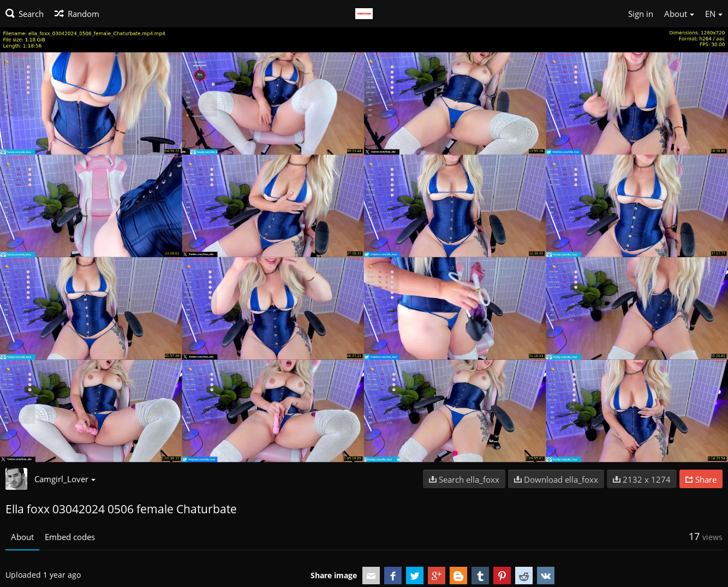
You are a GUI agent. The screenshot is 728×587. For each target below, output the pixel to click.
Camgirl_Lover (65, 479)
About (22, 537)
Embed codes (70, 537)
